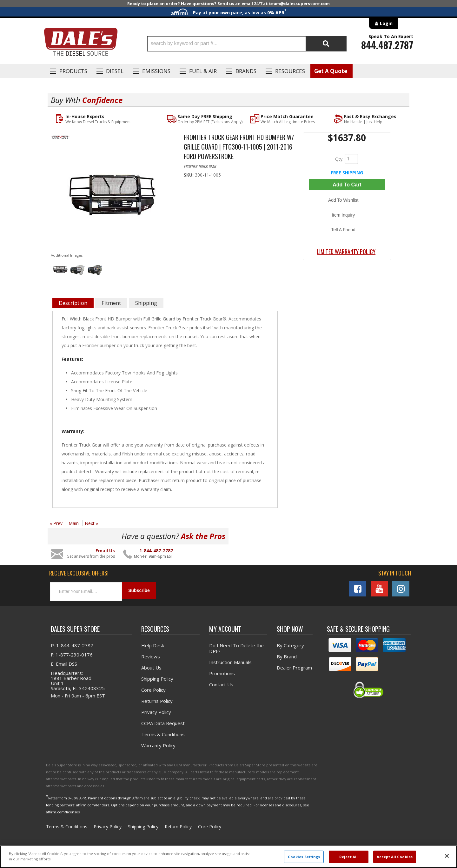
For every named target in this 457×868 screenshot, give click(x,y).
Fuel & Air (203, 71)
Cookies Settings (304, 857)
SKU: (189, 175)
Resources (290, 71)
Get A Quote (331, 71)
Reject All (348, 857)
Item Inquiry (347, 206)
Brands (246, 71)
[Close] (447, 856)
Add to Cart (347, 184)
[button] (247, 44)
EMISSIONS (156, 71)
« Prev (56, 524)
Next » (91, 524)
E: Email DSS (64, 662)
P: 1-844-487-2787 (72, 644)
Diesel (115, 71)
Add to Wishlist (347, 197)
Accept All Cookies (395, 857)
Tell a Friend (347, 215)
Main (74, 524)
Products (73, 71)
